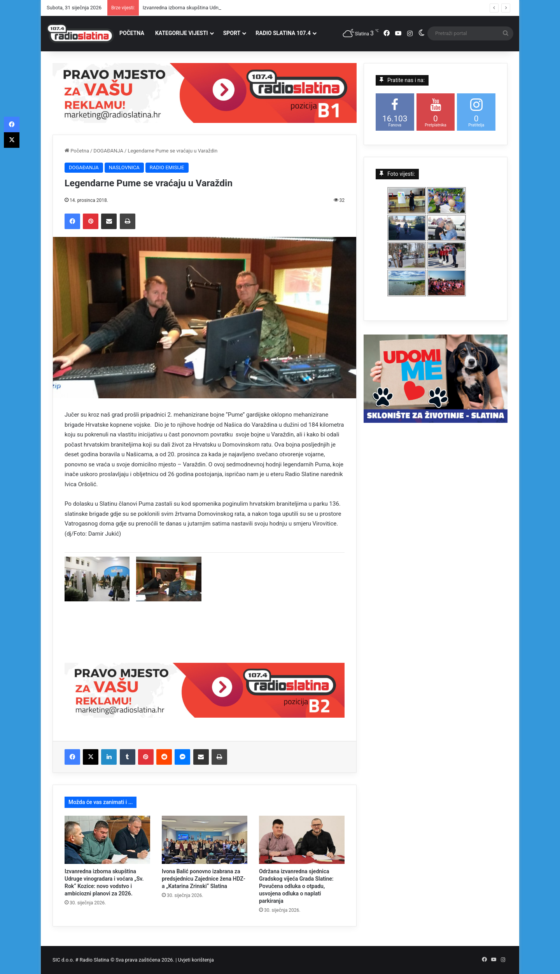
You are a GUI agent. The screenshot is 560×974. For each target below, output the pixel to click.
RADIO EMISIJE (167, 167)
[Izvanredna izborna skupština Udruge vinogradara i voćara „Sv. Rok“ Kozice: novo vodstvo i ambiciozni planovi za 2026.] (107, 840)
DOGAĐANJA (108, 151)
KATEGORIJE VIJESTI (182, 33)
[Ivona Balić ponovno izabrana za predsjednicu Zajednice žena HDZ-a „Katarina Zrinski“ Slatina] (205, 840)
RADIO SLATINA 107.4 (283, 33)
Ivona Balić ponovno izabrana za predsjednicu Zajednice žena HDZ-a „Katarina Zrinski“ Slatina (204, 879)
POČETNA (132, 33)
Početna (77, 151)
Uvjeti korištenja (196, 960)
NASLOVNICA (124, 167)
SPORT (232, 33)
